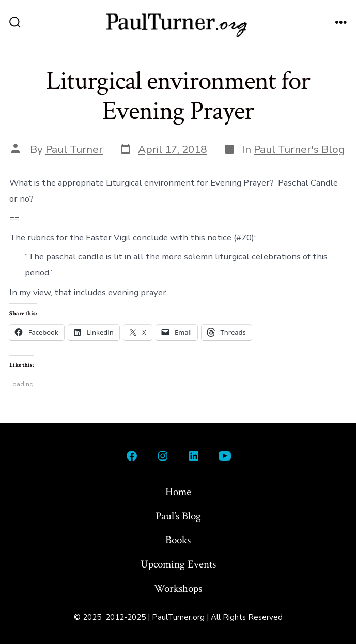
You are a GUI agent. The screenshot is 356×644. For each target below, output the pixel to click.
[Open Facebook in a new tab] (132, 456)
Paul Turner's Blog (299, 149)
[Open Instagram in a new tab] (163, 456)
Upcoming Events (178, 564)
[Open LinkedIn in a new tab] (194, 456)
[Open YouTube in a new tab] (225, 456)
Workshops (178, 588)
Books (178, 540)
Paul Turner (74, 149)
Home (178, 492)
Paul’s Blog (178, 516)
